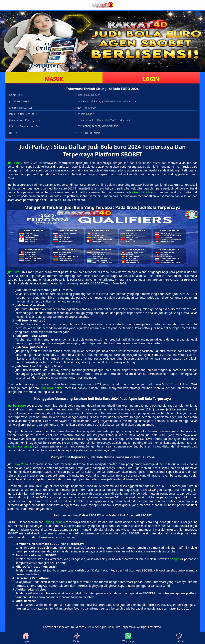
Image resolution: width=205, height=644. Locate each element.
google (175, 559)
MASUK (54, 79)
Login (26, 638)
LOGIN (151, 79)
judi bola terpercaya (21, 446)
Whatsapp (128, 638)
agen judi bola (55, 522)
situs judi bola (141, 192)
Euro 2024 (21, 464)
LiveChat (179, 638)
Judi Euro (14, 272)
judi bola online (52, 388)
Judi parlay (15, 163)
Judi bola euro (17, 406)
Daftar (77, 638)
